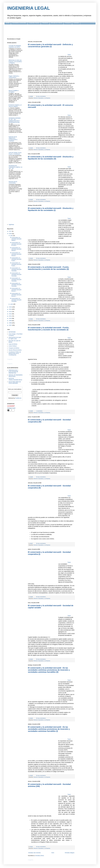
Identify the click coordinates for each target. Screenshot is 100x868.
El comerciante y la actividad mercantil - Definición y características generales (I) (50, 45)
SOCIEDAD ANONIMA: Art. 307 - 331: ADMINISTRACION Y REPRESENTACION (15, 120)
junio (12, 304)
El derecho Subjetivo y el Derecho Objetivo (15, 106)
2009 (10, 321)
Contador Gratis (11, 408)
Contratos (76, 23)
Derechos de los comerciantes (13, 182)
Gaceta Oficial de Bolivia (15, 350)
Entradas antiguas (70, 853)
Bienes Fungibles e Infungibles (14, 91)
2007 (10, 325)
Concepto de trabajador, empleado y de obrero (15, 46)
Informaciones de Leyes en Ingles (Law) (15, 338)
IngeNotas (11, 225)
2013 (10, 312)
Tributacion (45, 23)
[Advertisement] (50, 31)
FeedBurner (18, 398)
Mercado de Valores (57, 23)
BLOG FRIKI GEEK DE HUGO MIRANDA (15, 383)
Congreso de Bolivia (14, 348)
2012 (10, 314)
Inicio (53, 853)
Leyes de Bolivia (13, 344)
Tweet (69, 55)
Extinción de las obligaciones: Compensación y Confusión (13, 139)
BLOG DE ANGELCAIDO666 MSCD (15, 379)
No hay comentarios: (41, 96)
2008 (10, 323)
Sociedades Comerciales (19, 23)
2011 (10, 316)
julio (12, 236)
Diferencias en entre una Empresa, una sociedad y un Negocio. (15, 62)
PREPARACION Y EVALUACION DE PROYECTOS (13, 372)
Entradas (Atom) (40, 856)
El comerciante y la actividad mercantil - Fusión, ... (16, 259)
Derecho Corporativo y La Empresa (42, 98)
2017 (10, 231)
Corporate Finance (34, 23)
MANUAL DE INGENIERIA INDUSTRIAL (16, 376)
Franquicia (68, 23)
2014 (10, 309)
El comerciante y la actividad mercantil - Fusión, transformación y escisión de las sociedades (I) (49, 329)
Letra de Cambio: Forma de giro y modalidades (15, 153)
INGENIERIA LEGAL (29, 8)
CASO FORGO (13, 346)
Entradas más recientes (35, 853)
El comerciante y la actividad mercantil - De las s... (16, 290)
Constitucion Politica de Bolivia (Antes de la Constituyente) (15, 353)
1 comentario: (40, 411)
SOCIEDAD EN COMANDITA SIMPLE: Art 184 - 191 (15, 167)
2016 (10, 234)
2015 (10, 307)
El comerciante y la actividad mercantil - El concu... (16, 244)
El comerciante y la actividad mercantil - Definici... (16, 239)
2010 (10, 318)
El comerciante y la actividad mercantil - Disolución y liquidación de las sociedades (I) (51, 209)
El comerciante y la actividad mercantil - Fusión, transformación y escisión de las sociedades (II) (49, 268)
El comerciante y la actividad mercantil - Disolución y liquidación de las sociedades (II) (51, 158)
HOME (8, 23)
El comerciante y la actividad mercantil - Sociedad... (16, 269)
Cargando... (31, 860)
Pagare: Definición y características (14, 77)
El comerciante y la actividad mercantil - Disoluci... (16, 249)
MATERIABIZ (12, 332)
